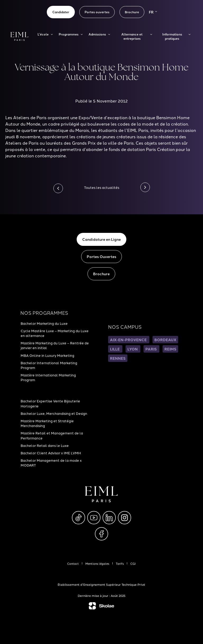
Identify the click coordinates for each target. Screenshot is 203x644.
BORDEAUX (165, 340)
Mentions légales (97, 563)
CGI (133, 563)
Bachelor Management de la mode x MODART (51, 463)
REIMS (170, 349)
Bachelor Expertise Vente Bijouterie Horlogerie (50, 403)
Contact (73, 563)
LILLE (115, 349)
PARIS (151, 349)
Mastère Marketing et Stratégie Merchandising (47, 423)
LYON (133, 349)
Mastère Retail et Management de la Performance (52, 435)
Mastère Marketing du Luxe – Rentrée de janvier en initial (55, 345)
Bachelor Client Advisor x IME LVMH (51, 453)
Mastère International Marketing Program (48, 377)
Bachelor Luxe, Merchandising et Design (54, 413)
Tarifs (120, 563)
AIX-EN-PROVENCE (129, 340)
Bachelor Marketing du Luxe (44, 323)
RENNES (118, 358)
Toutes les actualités (102, 187)
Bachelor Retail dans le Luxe (45, 445)
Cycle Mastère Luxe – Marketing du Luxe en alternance (55, 333)
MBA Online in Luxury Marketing (47, 355)
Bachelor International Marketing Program (49, 365)
